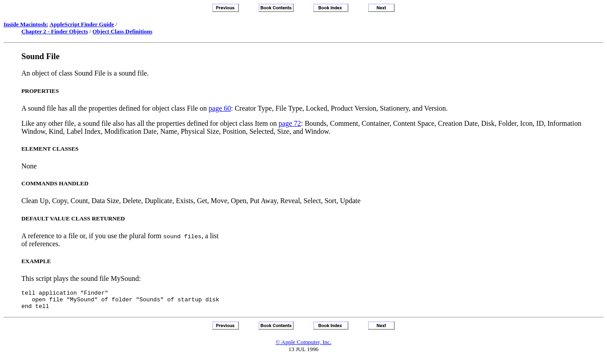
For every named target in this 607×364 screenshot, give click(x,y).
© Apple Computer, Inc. (303, 346)
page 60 (220, 108)
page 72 (290, 123)
